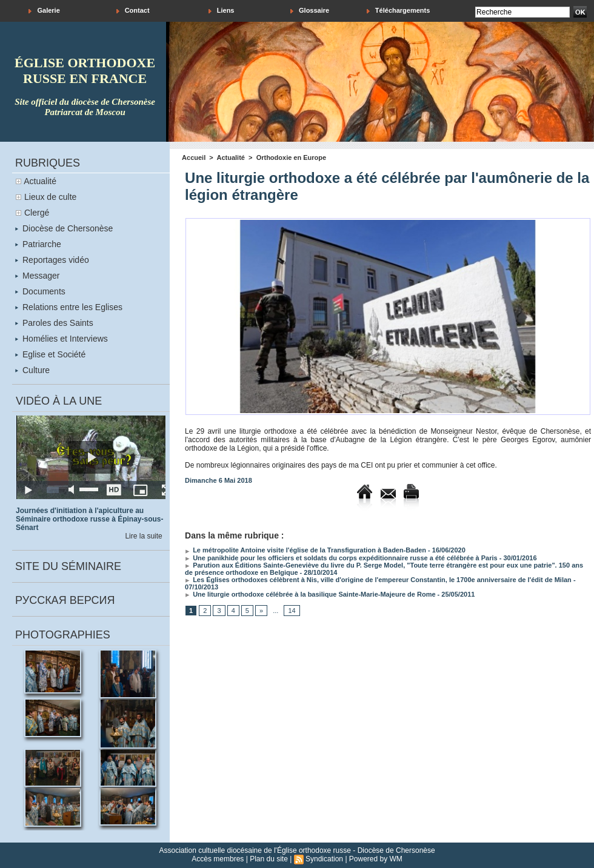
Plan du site (269, 859)
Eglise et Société (50, 354)
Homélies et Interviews (62, 339)
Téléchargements (399, 11)
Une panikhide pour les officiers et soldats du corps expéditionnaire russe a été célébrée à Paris (341, 558)
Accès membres (218, 859)
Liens (222, 11)
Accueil (194, 157)
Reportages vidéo (52, 260)
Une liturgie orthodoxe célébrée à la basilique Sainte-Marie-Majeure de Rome (310, 594)
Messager (37, 276)
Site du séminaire (68, 566)
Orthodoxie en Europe (292, 157)
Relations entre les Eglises (69, 307)
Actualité (40, 181)
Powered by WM (376, 859)
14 (292, 611)
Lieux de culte (50, 197)
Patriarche (38, 244)
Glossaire (310, 11)
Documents (40, 291)
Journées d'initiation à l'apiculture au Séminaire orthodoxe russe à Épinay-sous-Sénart (89, 519)
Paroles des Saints (54, 323)
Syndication (324, 859)
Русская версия (65, 600)
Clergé (37, 213)
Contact (133, 11)
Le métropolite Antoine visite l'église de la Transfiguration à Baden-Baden (305, 550)
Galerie (44, 11)
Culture (32, 370)
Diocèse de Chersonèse (64, 228)
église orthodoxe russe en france (85, 71)
